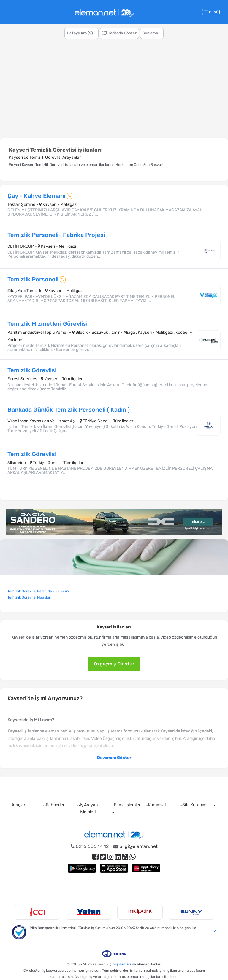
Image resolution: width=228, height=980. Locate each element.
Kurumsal (157, 805)
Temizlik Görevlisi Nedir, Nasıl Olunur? (38, 591)
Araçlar (18, 805)
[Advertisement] (114, 93)
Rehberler (55, 805)
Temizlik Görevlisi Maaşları (29, 597)
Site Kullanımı (195, 805)
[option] (37, 912)
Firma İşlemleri (128, 805)
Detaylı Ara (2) (81, 33)
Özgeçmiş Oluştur (114, 664)
